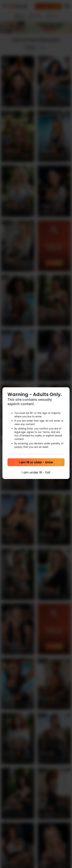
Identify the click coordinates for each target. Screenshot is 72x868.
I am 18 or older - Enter (36, 462)
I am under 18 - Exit (36, 472)
